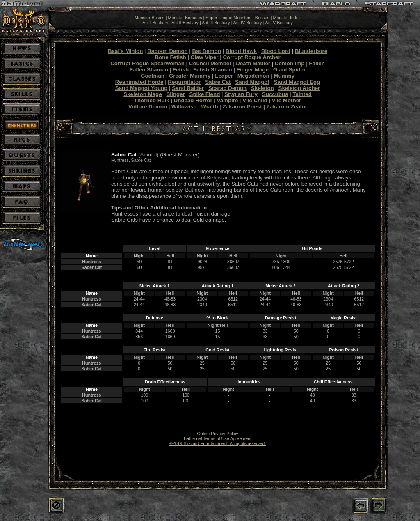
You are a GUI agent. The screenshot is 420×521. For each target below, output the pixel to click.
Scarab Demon (227, 88)
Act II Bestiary (185, 23)
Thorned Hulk (152, 100)
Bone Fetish (170, 57)
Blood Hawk (241, 51)
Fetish (181, 70)
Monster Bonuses (185, 18)
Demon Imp (290, 63)
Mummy (284, 76)
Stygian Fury (241, 94)
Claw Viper (205, 57)
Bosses (262, 18)
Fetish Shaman (213, 70)
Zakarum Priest (242, 107)
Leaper (224, 76)
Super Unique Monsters (228, 18)
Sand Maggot (252, 82)
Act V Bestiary (279, 23)
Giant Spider (289, 70)
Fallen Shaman (149, 70)
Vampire (228, 100)
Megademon (253, 76)
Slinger (175, 94)
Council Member (210, 63)
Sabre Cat (218, 82)
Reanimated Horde (139, 82)
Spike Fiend (205, 94)
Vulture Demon (148, 107)
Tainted (302, 94)
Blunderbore (311, 51)
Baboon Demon (167, 51)
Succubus (275, 94)
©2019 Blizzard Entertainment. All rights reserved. (218, 443)
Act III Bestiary (216, 23)
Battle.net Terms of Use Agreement (218, 438)
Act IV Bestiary (248, 23)
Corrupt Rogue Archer (251, 57)
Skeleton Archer (299, 88)
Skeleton (262, 88)
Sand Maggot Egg (297, 82)
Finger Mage (253, 70)
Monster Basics (150, 18)
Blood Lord (276, 51)
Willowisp (184, 107)
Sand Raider (188, 88)
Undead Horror (193, 100)
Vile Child (255, 100)
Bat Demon (207, 51)
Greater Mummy (190, 76)
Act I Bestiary (155, 23)
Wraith (209, 107)
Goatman (153, 76)
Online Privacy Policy (217, 434)
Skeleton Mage (143, 94)
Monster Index (287, 18)
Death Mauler (253, 63)
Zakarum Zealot (287, 107)
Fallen (317, 63)
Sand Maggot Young (142, 88)
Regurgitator (184, 82)
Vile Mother (287, 100)
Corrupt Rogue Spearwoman (147, 63)
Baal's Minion (125, 51)
